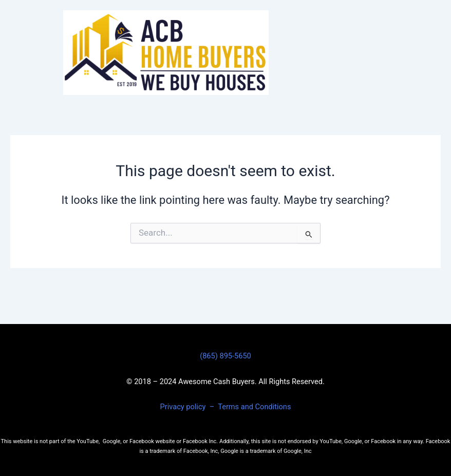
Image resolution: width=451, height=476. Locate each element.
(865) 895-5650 (225, 356)
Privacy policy (184, 407)
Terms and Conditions (254, 407)
